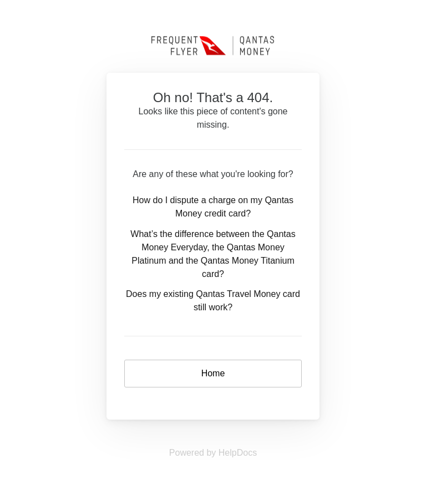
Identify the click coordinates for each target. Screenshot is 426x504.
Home (213, 373)
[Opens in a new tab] (213, 453)
